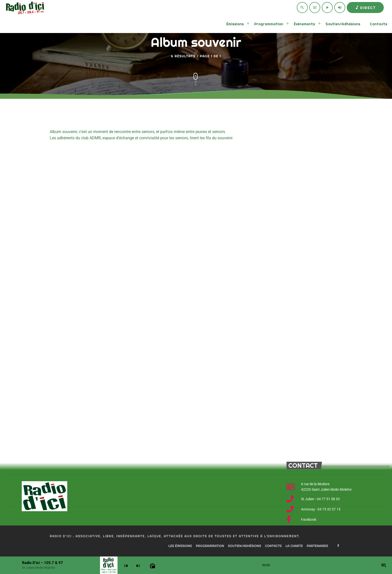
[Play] (327, 8)
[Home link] (24, 8)
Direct (365, 8)
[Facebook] (338, 546)
